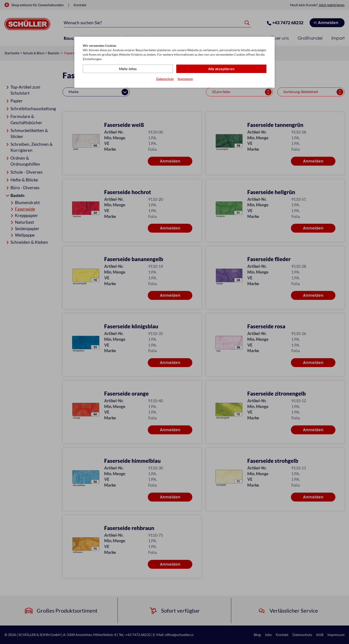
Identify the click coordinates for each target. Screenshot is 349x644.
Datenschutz (165, 79)
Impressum (185, 79)
